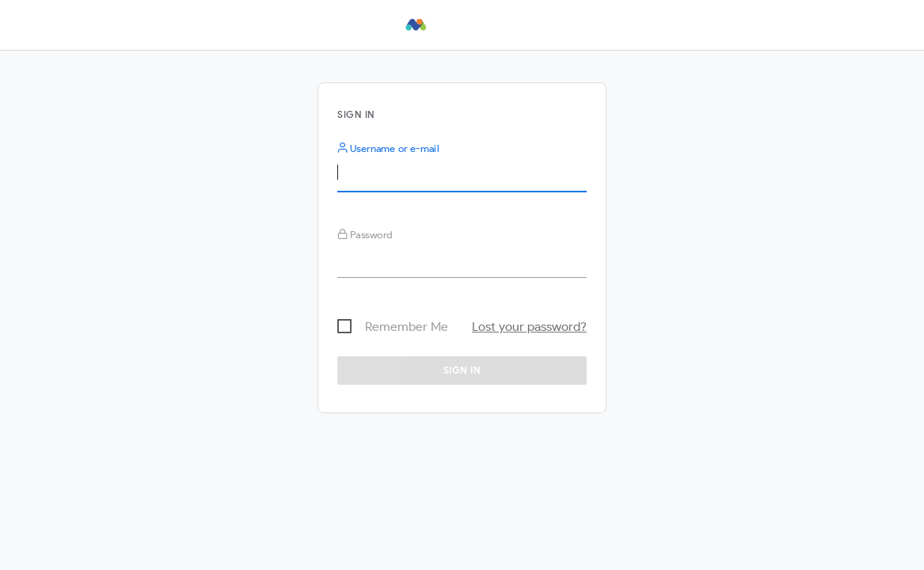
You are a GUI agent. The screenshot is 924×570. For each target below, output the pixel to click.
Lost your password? (529, 327)
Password (365, 235)
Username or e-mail (388, 148)
